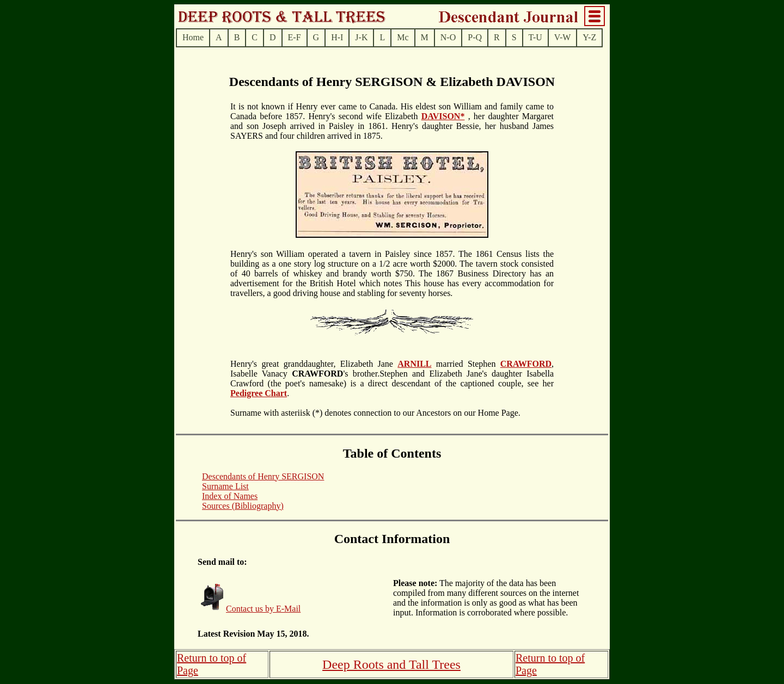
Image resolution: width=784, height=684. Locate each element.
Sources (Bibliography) (243, 506)
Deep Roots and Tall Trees (391, 664)
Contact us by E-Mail (263, 609)
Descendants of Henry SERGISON (263, 476)
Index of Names (230, 496)
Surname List (225, 486)
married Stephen (466, 364)
